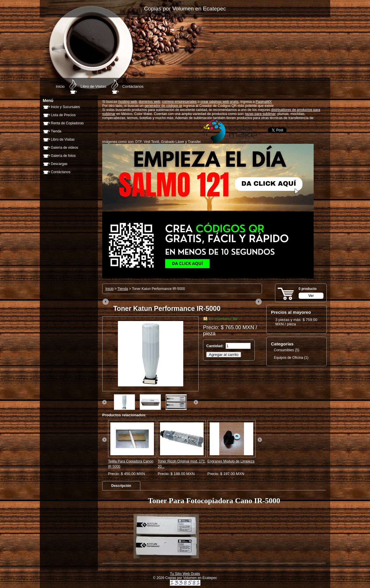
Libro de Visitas (93, 86)
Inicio (60, 86)
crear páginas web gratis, (220, 102)
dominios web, (150, 102)
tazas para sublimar (260, 114)
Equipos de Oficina (289, 358)
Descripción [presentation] (121, 486)
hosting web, (128, 102)
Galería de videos (64, 148)
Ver (311, 296)
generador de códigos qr (163, 106)
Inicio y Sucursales (65, 107)
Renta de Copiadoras (67, 123)
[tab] (121, 486)
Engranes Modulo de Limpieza (231, 461)
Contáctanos (133, 86)
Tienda (56, 131)
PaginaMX (264, 102)
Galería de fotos (63, 156)
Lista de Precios (63, 115)
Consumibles (284, 350)
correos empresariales (179, 102)
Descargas (59, 164)
